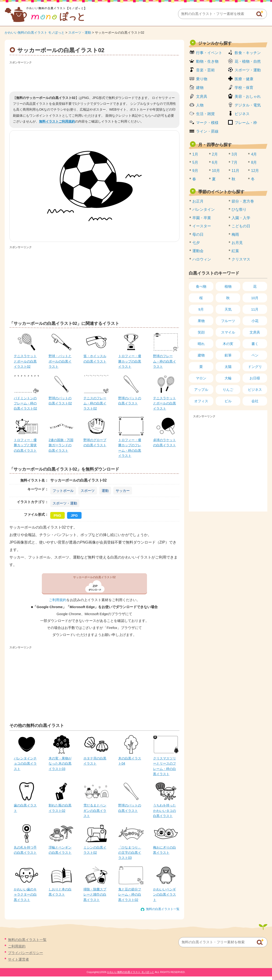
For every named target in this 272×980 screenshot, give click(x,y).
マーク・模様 (207, 123)
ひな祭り (239, 209)
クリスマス (241, 259)
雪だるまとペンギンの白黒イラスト (95, 811)
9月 (195, 171)
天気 (228, 309)
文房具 (202, 96)
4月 (254, 154)
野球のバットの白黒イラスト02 (60, 401)
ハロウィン (202, 259)
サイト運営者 (18, 959)
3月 (234, 154)
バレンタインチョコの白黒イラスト (25, 764)
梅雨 (235, 234)
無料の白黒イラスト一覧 (163, 909)
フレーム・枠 (246, 123)
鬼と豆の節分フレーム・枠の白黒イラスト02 (130, 895)
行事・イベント (209, 53)
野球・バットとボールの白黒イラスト (60, 361)
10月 (216, 171)
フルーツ (228, 321)
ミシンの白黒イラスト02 (95, 850)
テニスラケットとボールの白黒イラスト (165, 403)
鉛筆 (228, 355)
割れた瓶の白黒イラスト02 (60, 808)
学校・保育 (244, 88)
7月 (234, 162)
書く (255, 344)
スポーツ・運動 (80, 33)
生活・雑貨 (205, 114)
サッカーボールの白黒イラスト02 (94, 577)
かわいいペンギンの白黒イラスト (165, 895)
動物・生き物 (207, 61)
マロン (201, 378)
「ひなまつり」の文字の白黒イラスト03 (130, 853)
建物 (200, 88)
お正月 (198, 201)
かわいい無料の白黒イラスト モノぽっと (35, 33)
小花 (255, 321)
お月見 (237, 243)
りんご (228, 390)
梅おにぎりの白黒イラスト (165, 850)
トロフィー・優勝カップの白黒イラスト (130, 361)
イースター (202, 226)
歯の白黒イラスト (25, 808)
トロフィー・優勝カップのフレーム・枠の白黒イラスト (130, 448)
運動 (105, 491)
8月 (254, 162)
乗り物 (202, 79)
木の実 (228, 344)
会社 (255, 401)
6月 (215, 162)
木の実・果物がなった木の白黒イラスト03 (60, 764)
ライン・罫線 (207, 131)
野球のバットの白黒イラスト (130, 401)
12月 (255, 171)
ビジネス (242, 114)
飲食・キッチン (248, 53)
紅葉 (235, 251)
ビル (228, 401)
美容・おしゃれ (248, 96)
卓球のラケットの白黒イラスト (165, 443)
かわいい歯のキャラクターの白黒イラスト (25, 895)
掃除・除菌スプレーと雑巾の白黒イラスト (95, 895)
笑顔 (201, 332)
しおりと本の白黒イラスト (60, 892)
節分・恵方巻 (243, 201)
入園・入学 (241, 218)
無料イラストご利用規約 (57, 121)
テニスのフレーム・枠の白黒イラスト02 (95, 403)
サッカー (123, 491)
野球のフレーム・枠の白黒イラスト (165, 361)
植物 (228, 286)
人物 (200, 105)
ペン (255, 355)
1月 (195, 154)
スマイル (228, 332)
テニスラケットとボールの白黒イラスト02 (25, 361)
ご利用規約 (58, 600)
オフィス (201, 401)
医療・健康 (244, 79)
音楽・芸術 (205, 70)
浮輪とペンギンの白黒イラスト (60, 850)
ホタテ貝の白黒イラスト (95, 761)
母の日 (198, 234)
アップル (201, 390)
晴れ (201, 344)
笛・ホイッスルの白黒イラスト (95, 359)
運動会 (198, 251)
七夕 (196, 243)
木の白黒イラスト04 (130, 761)
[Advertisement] (94, 76)
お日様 (255, 378)
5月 (195, 162)
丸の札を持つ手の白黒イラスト (25, 850)
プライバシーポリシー (25, 953)
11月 (236, 171)
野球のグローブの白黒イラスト (95, 443)
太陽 (228, 367)
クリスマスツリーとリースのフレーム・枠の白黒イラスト (165, 766)
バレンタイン (204, 209)
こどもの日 (241, 226)
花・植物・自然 (248, 61)
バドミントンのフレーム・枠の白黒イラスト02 (25, 403)
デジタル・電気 (248, 105)
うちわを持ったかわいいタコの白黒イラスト (165, 811)
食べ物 (201, 286)
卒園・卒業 (202, 218)
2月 (215, 154)
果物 (201, 321)
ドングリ (255, 367)
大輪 (228, 378)
